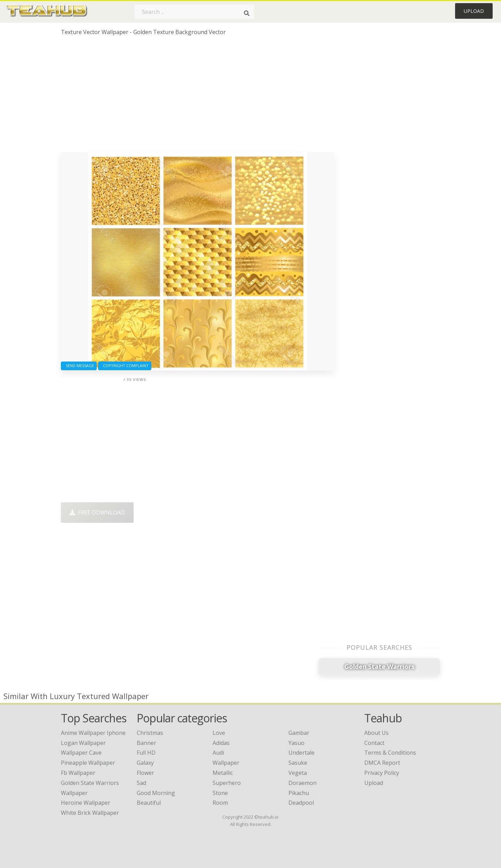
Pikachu (299, 793)
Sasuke (298, 763)
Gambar (299, 733)
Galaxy (145, 763)
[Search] (247, 13)
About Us (376, 733)
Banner (146, 743)
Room (220, 803)
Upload (474, 11)
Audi (218, 753)
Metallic (223, 773)
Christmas (150, 733)
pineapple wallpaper (88, 763)
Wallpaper (226, 763)
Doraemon (303, 783)
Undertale (301, 753)
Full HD (146, 753)
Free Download (97, 512)
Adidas (221, 743)
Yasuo (296, 743)
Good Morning (156, 793)
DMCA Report (382, 763)
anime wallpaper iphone (93, 733)
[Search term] (194, 12)
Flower (145, 773)
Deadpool (301, 803)
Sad (141, 783)
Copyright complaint (125, 366)
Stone (220, 793)
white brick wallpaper (90, 813)
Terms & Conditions (390, 753)
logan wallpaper (83, 743)
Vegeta (298, 773)
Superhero (227, 783)
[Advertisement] (197, 97)
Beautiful (149, 803)
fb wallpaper (78, 773)
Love (219, 733)
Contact (374, 743)
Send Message (79, 366)
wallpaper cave (81, 753)
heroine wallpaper (86, 803)
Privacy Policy (382, 773)
